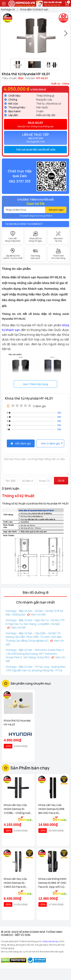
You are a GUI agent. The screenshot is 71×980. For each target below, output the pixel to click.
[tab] (35, 150)
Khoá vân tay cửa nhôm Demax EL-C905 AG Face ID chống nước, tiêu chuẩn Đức (15, 883)
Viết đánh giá (21, 443)
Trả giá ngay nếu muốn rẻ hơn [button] (35, 150)
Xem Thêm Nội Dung (35, 384)
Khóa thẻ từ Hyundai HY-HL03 (17, 722)
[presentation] (66, 35)
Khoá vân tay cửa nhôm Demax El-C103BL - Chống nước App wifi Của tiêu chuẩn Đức (18, 809)
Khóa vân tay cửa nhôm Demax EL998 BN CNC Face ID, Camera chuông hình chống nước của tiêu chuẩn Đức (52, 809)
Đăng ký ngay (56, 210)
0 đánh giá (39, 406)
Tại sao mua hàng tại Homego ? (24, 224)
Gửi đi (61, 481)
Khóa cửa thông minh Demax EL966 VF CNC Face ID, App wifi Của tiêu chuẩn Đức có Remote (52, 883)
